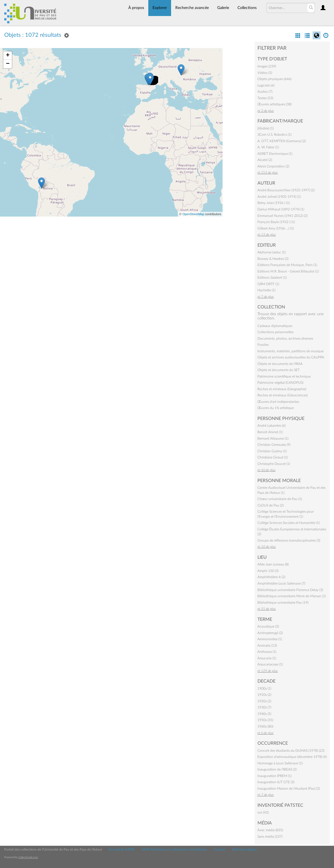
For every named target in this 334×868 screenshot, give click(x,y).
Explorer (160, 8)
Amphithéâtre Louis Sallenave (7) (281, 583)
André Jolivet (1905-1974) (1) (279, 197)
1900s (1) (264, 689)
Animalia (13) (267, 646)
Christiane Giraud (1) (273, 457)
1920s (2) (264, 701)
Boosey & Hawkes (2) (273, 259)
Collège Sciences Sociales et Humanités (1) (289, 523)
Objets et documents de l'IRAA (280, 364)
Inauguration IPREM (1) (274, 776)
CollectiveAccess (28, 857)
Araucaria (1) (267, 658)
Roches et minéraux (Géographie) (282, 389)
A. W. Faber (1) (268, 147)
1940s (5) (264, 714)
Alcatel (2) (265, 160)
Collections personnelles (275, 332)
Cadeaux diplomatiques (275, 326)
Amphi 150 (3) (268, 571)
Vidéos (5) (265, 73)
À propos (136, 8)
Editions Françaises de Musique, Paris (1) (287, 265)
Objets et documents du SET (279, 370)
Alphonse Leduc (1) (272, 252)
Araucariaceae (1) (270, 664)
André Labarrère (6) (272, 426)
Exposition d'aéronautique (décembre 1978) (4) (292, 757)
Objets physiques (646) (274, 79)
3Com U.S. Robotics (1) (274, 135)
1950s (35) (265, 720)
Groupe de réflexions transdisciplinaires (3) (289, 540)
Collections (247, 8)
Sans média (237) (270, 837)
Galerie (223, 8)
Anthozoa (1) (267, 652)
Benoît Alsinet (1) (270, 432)
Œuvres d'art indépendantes (278, 402)
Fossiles (263, 345)
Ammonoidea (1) (270, 639)
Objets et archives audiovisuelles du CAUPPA (291, 357)
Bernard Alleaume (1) (273, 438)
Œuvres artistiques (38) (274, 104)
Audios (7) (265, 92)
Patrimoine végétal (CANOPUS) (280, 383)
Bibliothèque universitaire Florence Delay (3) (290, 590)
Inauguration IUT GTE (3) (276, 782)
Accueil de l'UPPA (122, 849)
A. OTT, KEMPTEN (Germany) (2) (282, 141)
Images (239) (267, 66)
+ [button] (8, 56)
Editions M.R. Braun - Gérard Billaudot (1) (288, 271)
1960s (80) (265, 726)
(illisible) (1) (266, 128)
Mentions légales (244, 849)
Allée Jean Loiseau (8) (273, 564)
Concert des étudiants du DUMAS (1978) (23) (291, 751)
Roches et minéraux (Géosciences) (283, 395)
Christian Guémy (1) (272, 451)
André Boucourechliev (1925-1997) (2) (286, 190)
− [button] (8, 64)
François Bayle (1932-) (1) (276, 222)
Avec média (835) (270, 830)
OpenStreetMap (193, 214)
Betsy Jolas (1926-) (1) (274, 203)
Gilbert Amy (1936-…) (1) (276, 228)
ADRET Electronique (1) (275, 154)
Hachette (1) (266, 290)
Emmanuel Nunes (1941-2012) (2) (283, 216)
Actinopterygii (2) (270, 633)
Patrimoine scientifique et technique (284, 376)
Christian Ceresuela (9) (274, 445)
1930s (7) (264, 707)
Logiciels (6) (266, 85)
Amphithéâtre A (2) (271, 577)
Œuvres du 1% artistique (276, 408)
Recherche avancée (192, 8)
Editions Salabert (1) (272, 278)
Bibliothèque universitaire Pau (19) (283, 603)
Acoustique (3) (268, 626)
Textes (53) (265, 98)
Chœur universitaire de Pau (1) (280, 499)
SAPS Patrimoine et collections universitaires (174, 849)
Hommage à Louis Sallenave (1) (280, 763)
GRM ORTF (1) (268, 284)
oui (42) (263, 812)
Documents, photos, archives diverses (285, 338)
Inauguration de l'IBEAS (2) (277, 769)
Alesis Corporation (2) (273, 166)
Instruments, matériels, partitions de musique (291, 351)
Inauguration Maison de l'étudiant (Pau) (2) (289, 789)
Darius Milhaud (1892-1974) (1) (281, 209)
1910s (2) (264, 695)
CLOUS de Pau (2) (271, 505)
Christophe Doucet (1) (274, 464)
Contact (219, 849)
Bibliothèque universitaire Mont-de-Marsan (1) (292, 596)
